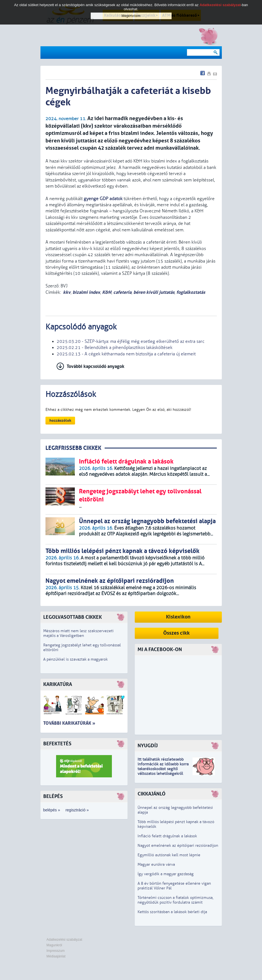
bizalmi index (86, 292)
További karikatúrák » (69, 723)
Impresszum (56, 951)
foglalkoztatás (191, 292)
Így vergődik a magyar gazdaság (166, 874)
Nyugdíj (148, 746)
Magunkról (54, 945)
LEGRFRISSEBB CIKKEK (73, 448)
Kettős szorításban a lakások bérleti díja (172, 912)
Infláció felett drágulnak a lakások (167, 836)
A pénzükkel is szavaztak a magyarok (75, 659)
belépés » (52, 810)
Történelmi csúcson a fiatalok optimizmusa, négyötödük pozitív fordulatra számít (176, 900)
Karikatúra (58, 684)
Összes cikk (176, 633)
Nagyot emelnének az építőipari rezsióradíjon (178, 846)
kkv (67, 292)
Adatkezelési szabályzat (64, 940)
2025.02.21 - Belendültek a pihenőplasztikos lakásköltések (115, 348)
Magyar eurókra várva (156, 864)
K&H (107, 292)
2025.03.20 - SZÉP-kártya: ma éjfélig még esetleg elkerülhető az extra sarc (131, 341)
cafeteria (122, 292)
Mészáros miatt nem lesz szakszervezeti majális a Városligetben (78, 633)
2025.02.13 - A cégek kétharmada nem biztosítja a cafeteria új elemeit (126, 354)
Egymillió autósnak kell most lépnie (169, 855)
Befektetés (57, 744)
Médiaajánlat (56, 956)
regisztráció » (77, 810)
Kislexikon (178, 617)
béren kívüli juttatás (154, 292)
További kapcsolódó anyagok (96, 366)
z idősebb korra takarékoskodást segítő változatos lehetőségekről (163, 769)
